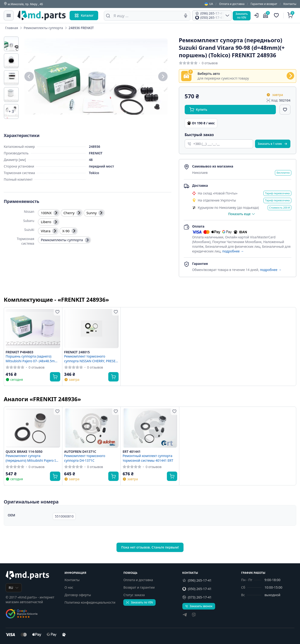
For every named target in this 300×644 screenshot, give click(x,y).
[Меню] (9, 15)
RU (14, 588)
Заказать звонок (199, 606)
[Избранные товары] (277, 15)
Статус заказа (134, 595)
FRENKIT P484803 (19, 352)
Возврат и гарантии (139, 587)
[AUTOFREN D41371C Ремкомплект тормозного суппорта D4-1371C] (92, 428)
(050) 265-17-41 (197, 589)
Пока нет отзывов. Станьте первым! (150, 547)
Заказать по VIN (139, 602)
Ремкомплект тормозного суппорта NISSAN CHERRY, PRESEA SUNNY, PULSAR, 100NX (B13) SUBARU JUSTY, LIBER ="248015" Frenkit (91, 358)
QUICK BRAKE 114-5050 (24, 452)
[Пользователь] (256, 15)
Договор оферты (78, 595)
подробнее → (233, 251)
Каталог (84, 15)
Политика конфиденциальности (90, 602)
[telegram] (185, 615)
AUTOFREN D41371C (80, 452)
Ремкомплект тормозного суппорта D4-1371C (85, 458)
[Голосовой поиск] (186, 16)
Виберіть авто (209, 74)
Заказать (273, 144)
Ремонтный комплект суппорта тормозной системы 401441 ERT (148, 458)
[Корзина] (291, 15)
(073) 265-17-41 (197, 597)
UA (209, 4)
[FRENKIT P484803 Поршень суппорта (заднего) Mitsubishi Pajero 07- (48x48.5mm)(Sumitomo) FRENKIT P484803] (33, 329)
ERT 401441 (131, 452)
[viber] (194, 615)
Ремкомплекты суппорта (43, 28)
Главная (12, 28)
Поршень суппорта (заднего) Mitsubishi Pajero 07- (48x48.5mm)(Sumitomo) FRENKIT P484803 (32, 358)
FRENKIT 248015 (77, 352)
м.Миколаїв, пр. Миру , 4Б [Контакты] (23, 4)
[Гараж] (266, 15)
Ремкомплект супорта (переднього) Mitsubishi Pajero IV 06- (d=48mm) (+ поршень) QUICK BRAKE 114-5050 (32, 458)
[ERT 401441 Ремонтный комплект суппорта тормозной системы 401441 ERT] (150, 428)
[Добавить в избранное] (285, 110)
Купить (198, 110)
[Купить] (55, 377)
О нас (69, 587)
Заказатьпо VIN (242, 16)
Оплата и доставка (232, 4)
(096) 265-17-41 (197, 580)
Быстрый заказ (199, 135)
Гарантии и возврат (264, 4)
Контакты (290, 4)
